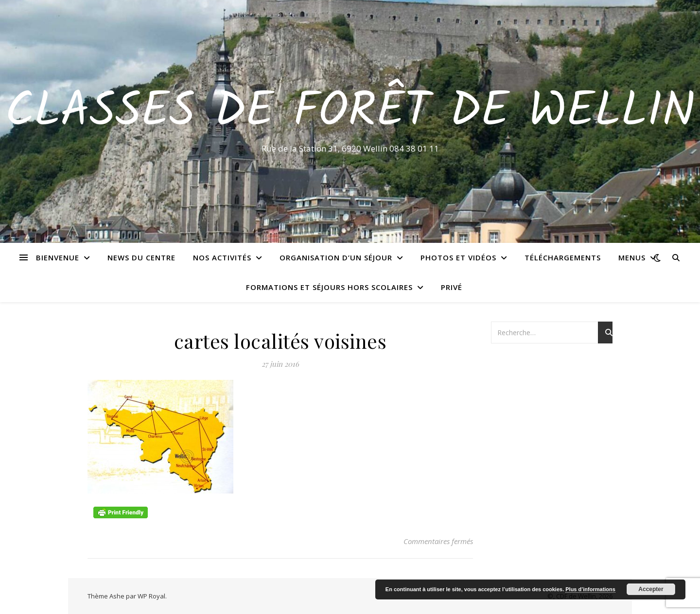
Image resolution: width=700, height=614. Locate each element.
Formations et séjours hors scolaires (329, 287)
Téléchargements (563, 257)
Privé (452, 287)
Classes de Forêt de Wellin (350, 113)
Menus (632, 257)
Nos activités (222, 257)
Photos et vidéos (458, 257)
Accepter (651, 589)
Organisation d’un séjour (336, 257)
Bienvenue (58, 257)
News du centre (141, 257)
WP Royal (151, 596)
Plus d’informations (590, 589)
